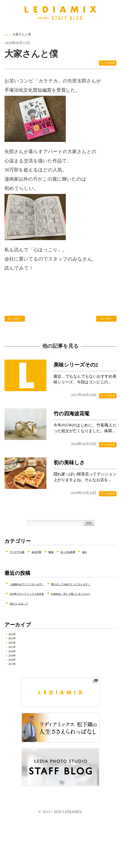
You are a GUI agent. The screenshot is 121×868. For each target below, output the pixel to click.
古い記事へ (105, 324)
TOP (7, 34)
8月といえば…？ (97, 635)
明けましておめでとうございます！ (42, 616)
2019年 (16, 698)
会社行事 (49, 564)
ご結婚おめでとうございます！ (38, 606)
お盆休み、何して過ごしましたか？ (42, 635)
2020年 (16, 692)
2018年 (16, 705)
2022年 (16, 680)
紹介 (14, 574)
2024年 (16, 668)
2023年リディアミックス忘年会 (38, 626)
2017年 (16, 711)
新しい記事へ (18, 324)
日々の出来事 (102, 65)
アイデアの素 (22, 564)
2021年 (16, 686)
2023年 (16, 674)
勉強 (69, 564)
